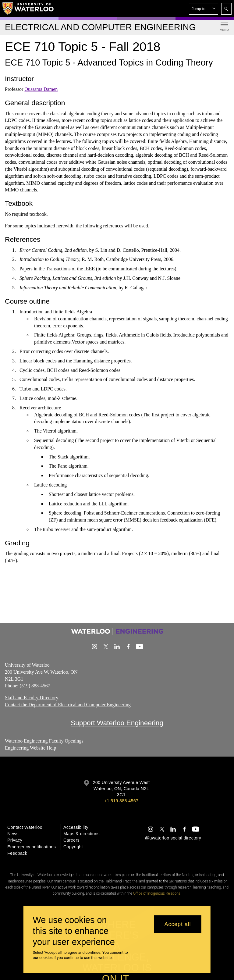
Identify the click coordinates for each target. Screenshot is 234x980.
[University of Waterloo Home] (28, 9)
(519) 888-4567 (35, 686)
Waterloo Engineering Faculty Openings (44, 741)
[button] (204, 9)
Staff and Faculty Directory (32, 698)
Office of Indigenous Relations (157, 893)
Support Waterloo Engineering (117, 723)
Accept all (177, 924)
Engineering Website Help (30, 748)
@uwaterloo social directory (173, 838)
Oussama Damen (41, 89)
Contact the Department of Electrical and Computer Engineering (68, 705)
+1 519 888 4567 (121, 801)
